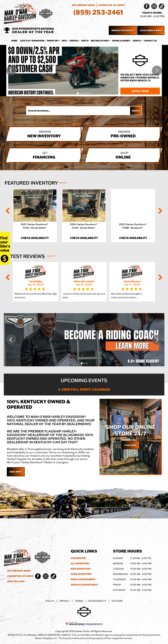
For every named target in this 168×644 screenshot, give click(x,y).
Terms (79, 601)
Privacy (64, 601)
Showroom (78, 558)
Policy (50, 601)
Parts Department (83, 579)
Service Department (84, 585)
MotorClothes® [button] (100, 41)
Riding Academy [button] (121, 41)
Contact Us (150, 41)
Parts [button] (84, 41)
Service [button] (74, 41)
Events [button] (137, 41)
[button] (11, 71)
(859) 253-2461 (16, 581)
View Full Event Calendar (84, 389)
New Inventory (81, 569)
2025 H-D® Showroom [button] (32, 41)
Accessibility (97, 601)
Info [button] (64, 41)
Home (14, 41)
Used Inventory (81, 574)
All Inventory (80, 563)
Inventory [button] (53, 41)
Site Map (117, 601)
